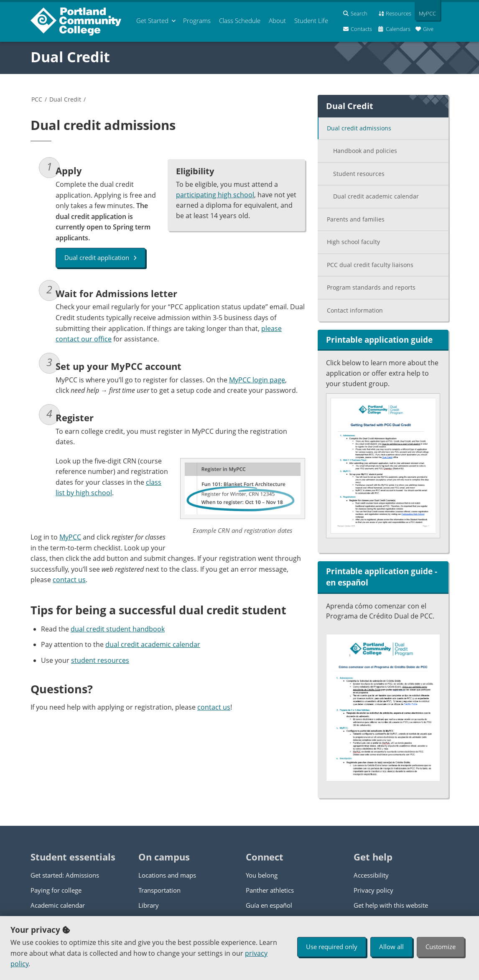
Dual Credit (70, 57)
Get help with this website (391, 905)
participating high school (215, 195)
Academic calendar (58, 905)
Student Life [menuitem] (311, 20)
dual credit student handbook (118, 629)
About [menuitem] (277, 20)
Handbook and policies (365, 151)
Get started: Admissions (65, 875)
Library (149, 905)
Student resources (359, 174)
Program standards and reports (371, 287)
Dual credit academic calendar (376, 196)
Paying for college (56, 890)
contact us (69, 580)
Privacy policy (373, 890)
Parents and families (356, 219)
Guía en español (269, 905)
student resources (100, 660)
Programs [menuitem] (197, 20)
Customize (441, 947)
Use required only (332, 947)
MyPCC (70, 537)
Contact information (355, 310)
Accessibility (371, 875)
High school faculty (353, 242)
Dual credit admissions (359, 128)
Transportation (159, 890)
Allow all (391, 947)
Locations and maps (167, 875)
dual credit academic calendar (153, 644)
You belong (262, 875)
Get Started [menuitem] (152, 20)
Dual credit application (101, 257)
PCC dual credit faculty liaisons (370, 265)
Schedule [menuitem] (240, 20)
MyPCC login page (257, 380)
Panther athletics (270, 890)
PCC (37, 99)
